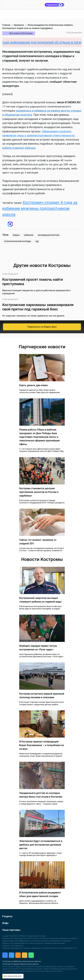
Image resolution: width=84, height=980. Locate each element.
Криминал (19, 25)
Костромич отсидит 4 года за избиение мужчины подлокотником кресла (40, 208)
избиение (29, 235)
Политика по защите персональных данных (21, 964)
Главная (6, 25)
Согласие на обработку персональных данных (22, 961)
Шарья (16, 235)
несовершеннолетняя (49, 235)
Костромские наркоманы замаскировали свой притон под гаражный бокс (38, 307)
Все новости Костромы (21, 33)
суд (37, 241)
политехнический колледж (18, 241)
